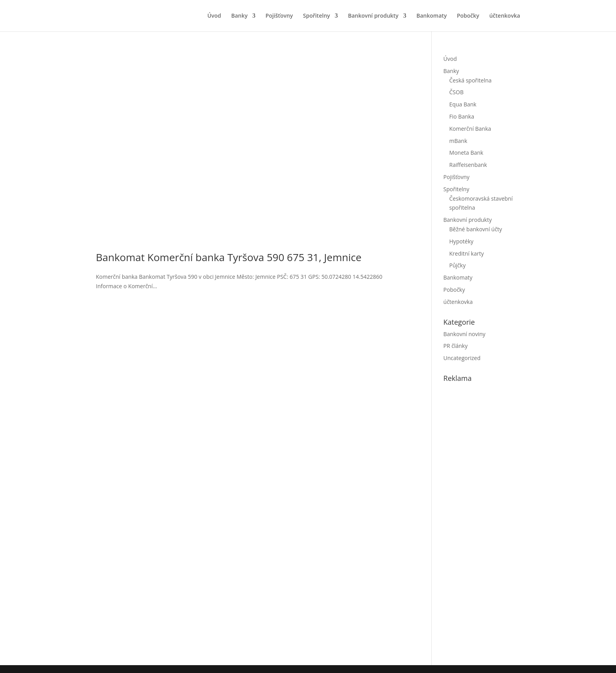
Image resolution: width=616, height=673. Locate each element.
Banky (239, 16)
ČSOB (456, 92)
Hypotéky (462, 241)
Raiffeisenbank (468, 165)
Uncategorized (462, 358)
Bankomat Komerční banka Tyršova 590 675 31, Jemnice (229, 257)
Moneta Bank (467, 153)
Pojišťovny (279, 16)
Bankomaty (432, 16)
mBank (458, 141)
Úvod (214, 16)
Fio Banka (462, 116)
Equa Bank (463, 104)
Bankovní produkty (373, 16)
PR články (456, 346)
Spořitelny (316, 16)
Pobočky (468, 16)
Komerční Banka (470, 129)
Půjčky (458, 265)
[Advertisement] (502, 522)
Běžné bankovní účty (476, 229)
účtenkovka (505, 16)
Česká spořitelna (471, 80)
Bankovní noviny (465, 334)
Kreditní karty (467, 253)
